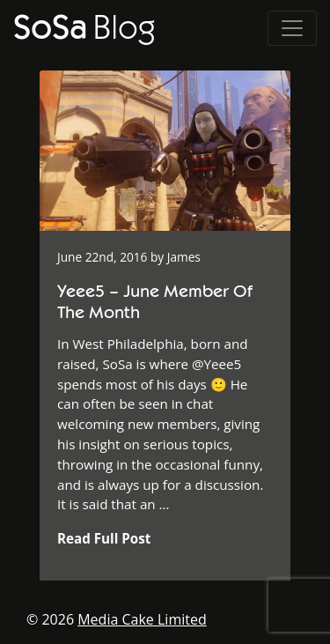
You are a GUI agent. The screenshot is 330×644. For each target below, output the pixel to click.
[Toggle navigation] (292, 28)
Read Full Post (104, 538)
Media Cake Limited (142, 619)
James (184, 257)
